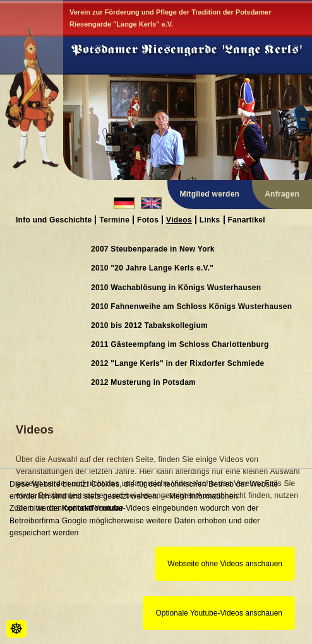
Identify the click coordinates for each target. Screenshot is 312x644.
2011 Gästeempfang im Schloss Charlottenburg (180, 344)
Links (210, 220)
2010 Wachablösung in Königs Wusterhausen (176, 288)
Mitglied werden (210, 194)
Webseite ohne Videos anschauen (225, 564)
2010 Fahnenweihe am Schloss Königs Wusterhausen (191, 307)
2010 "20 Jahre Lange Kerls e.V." (152, 268)
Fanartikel (247, 220)
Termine (114, 220)
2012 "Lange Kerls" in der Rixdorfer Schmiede (178, 363)
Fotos (148, 220)
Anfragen (282, 194)
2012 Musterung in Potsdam (143, 382)
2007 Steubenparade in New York (153, 249)
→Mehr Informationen (200, 496)
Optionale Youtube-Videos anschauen (219, 613)
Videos (179, 220)
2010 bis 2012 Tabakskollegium (149, 325)
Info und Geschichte (54, 220)
